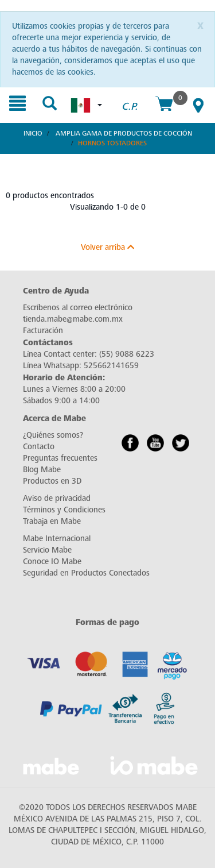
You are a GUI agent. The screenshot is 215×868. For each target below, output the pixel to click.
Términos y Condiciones (64, 510)
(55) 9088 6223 (127, 354)
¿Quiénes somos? (53, 435)
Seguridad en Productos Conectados (86, 573)
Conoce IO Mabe (52, 562)
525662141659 (111, 366)
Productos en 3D (52, 481)
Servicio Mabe (47, 550)
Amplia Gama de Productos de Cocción (124, 133)
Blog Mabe (42, 470)
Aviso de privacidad (57, 498)
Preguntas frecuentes (60, 458)
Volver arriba (107, 247)
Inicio (33, 133)
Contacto (39, 447)
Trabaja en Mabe (52, 521)
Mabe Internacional (57, 539)
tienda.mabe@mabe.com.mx (73, 319)
